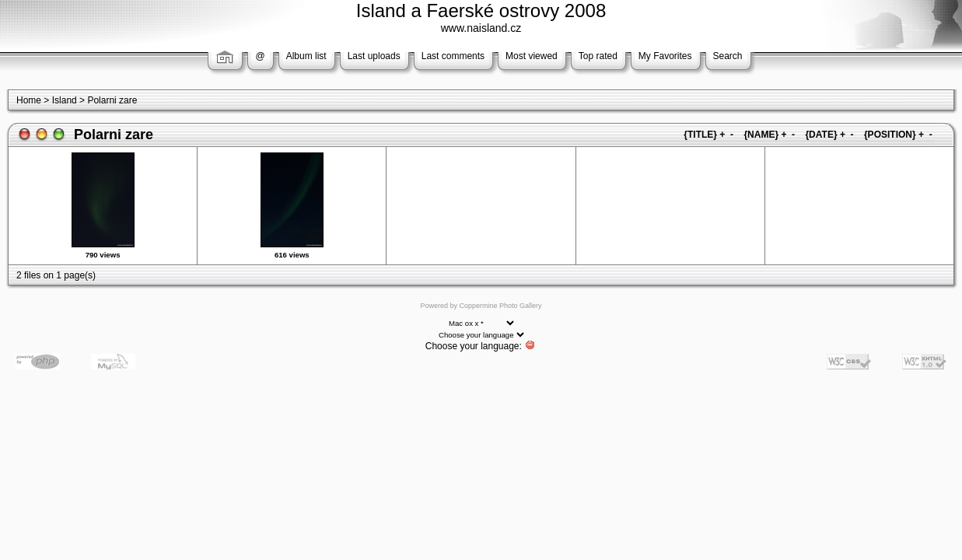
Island (65, 100)
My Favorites (665, 56)
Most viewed (532, 56)
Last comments (453, 56)
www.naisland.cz (481, 28)
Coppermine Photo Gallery (500, 306)
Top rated (598, 56)
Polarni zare (112, 100)
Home (29, 100)
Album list (306, 56)
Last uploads (374, 56)
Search (728, 56)
